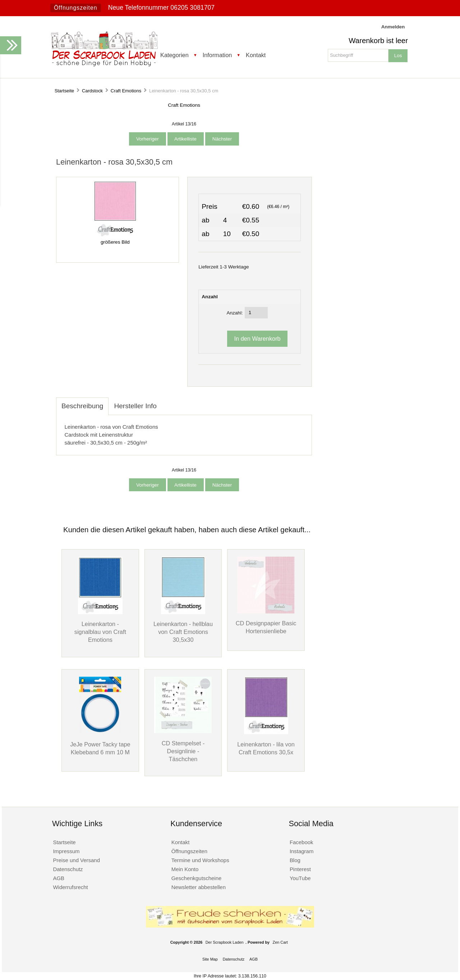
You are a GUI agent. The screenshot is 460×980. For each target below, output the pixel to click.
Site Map (210, 959)
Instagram (302, 851)
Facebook (302, 842)
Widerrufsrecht (70, 887)
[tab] (167, 402)
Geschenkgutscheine (197, 878)
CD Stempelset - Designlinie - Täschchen (183, 751)
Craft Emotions (126, 91)
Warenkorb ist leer (378, 41)
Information (217, 55)
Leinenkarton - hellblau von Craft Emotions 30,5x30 (183, 632)
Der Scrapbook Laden (225, 942)
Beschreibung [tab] (82, 406)
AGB (59, 878)
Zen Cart (280, 942)
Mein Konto (185, 869)
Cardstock (92, 91)
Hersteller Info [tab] (135, 406)
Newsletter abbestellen (199, 887)
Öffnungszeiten (76, 8)
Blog (295, 860)
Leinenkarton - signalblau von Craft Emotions (100, 632)
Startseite (65, 91)
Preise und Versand (76, 860)
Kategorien (174, 55)
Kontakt (256, 55)
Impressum (66, 851)
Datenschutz (68, 869)
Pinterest (300, 869)
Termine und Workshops (200, 860)
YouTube (300, 878)
